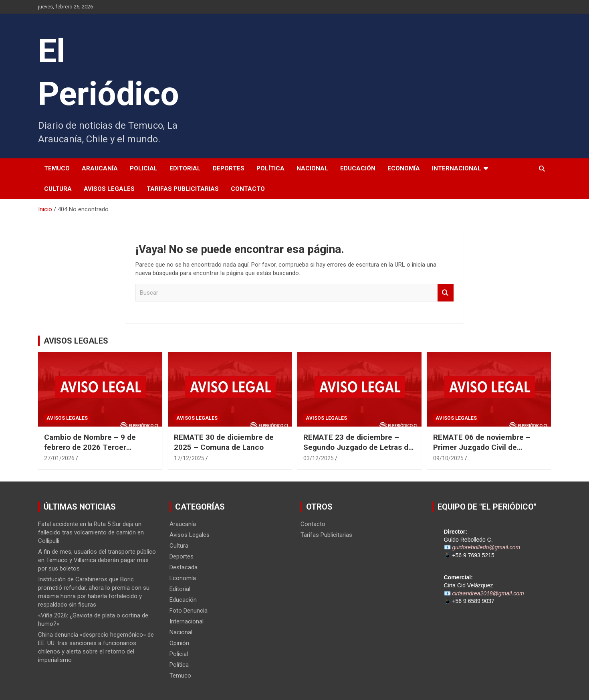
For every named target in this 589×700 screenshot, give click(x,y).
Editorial (185, 168)
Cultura (58, 189)
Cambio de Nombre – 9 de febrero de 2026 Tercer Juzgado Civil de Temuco (90, 447)
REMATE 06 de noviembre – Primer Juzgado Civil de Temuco (482, 447)
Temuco (57, 168)
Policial (144, 168)
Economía (404, 168)
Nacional (312, 168)
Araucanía (100, 168)
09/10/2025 (448, 458)
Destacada (184, 567)
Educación (358, 168)
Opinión (179, 643)
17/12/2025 (189, 458)
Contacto (248, 189)
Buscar (446, 293)
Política (270, 168)
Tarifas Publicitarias (183, 189)
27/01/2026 (59, 458)
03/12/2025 (319, 458)
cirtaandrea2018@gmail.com (488, 593)
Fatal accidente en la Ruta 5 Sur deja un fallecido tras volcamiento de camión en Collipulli (91, 532)
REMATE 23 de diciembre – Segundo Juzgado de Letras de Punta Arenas (358, 447)
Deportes (229, 168)
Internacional (457, 168)
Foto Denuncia (189, 611)
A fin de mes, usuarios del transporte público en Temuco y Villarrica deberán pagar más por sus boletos (97, 560)
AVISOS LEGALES (76, 341)
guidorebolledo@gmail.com (486, 547)
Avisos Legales (109, 189)
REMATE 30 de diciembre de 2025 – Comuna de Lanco (224, 442)
